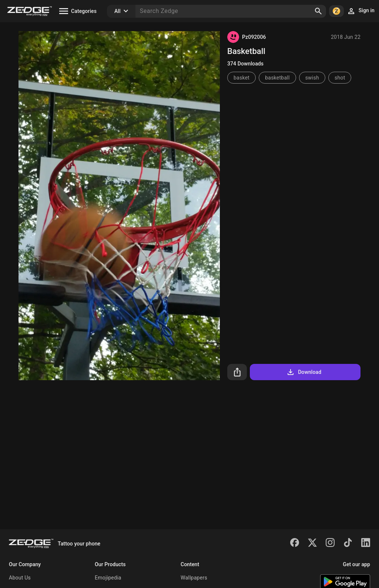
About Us (20, 578)
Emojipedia (108, 578)
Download (304, 372)
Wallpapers (194, 578)
